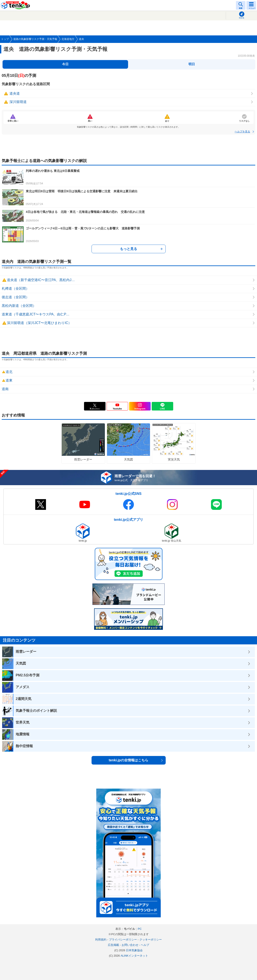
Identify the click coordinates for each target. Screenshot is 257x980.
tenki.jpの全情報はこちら (128, 760)
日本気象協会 (134, 950)
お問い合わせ (130, 945)
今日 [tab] (65, 64)
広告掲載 (113, 945)
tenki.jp (16, 5)
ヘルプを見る (242, 132)
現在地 (242, 18)
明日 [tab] (192, 64)
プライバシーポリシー (123, 940)
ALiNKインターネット (134, 956)
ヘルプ (145, 945)
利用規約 (101, 940)
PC (140, 929)
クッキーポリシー (151, 940)
